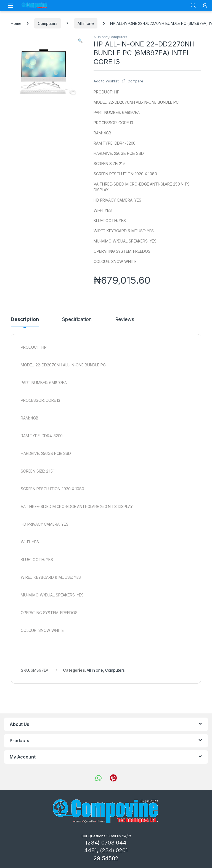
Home (16, 23)
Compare (135, 81)
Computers (48, 23)
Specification (77, 320)
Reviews (125, 320)
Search (193, 6)
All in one (86, 23)
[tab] (25, 322)
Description (25, 320)
